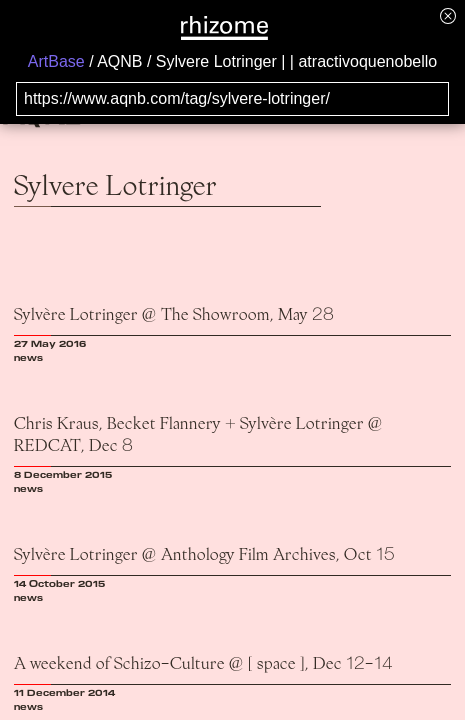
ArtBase (56, 61)
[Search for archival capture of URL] (232, 99)
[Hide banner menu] (448, 15)
